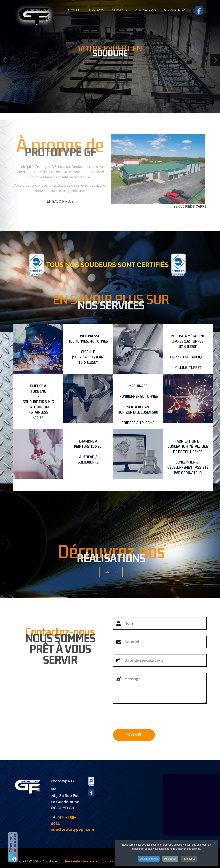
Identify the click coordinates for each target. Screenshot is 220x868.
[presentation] (144, 718)
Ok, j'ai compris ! (149, 859)
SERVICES (119, 10)
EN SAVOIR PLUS (60, 217)
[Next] (215, 60)
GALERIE (116, 572)
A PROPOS (96, 10)
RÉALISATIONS (145, 10)
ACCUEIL (74, 10)
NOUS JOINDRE (175, 10)
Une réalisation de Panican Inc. (89, 861)
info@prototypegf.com (72, 829)
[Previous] (5, 60)
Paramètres (189, 859)
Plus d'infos (170, 859)
